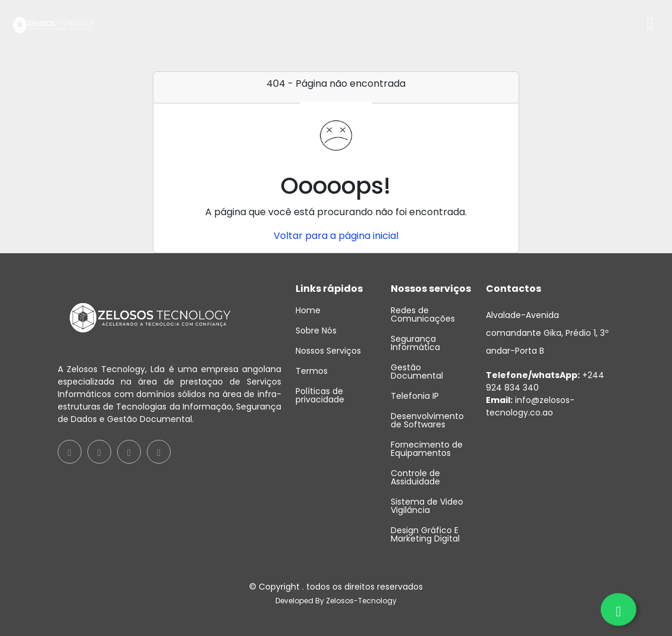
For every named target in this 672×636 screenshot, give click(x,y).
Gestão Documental (417, 371)
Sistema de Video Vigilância (427, 506)
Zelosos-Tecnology (361, 601)
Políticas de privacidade (320, 395)
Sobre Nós (316, 330)
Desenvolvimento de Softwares (427, 420)
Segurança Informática (415, 343)
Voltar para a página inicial (336, 236)
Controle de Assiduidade (415, 477)
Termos (312, 371)
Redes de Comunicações (423, 314)
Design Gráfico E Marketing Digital (425, 534)
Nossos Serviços (328, 351)
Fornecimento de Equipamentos (427, 449)
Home (308, 310)
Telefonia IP (415, 396)
